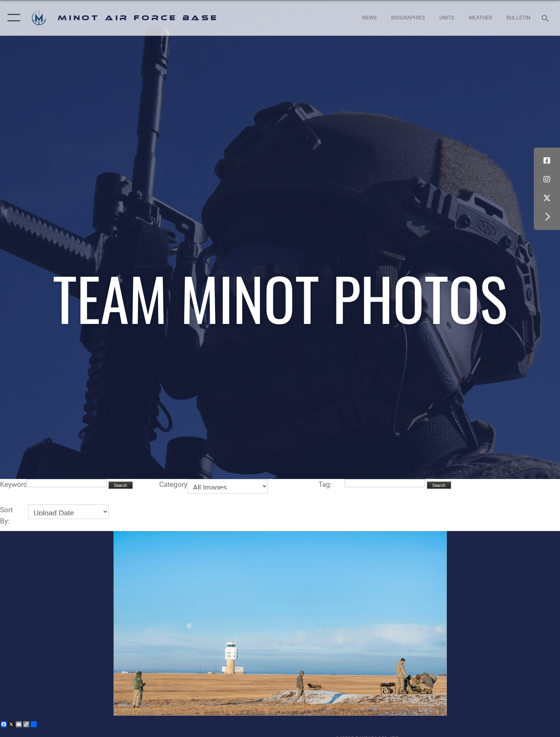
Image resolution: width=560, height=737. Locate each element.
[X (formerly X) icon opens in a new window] (547, 198)
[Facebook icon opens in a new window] (547, 161)
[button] (12, 18)
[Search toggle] (546, 18)
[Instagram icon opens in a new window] (547, 179)
